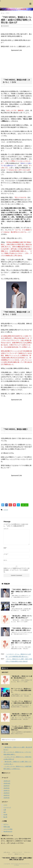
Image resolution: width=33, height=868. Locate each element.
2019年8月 (7, 788)
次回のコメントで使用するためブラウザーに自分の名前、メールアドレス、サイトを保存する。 (16, 570)
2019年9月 (7, 786)
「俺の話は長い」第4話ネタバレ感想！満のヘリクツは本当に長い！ (21, 643)
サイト (5, 560)
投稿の (7, 827)
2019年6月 (7, 793)
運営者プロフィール (19, 854)
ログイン (6, 824)
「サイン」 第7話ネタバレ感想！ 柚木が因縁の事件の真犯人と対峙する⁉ (22, 605)
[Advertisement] (17, 64)
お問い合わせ (7, 852)
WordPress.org (8, 831)
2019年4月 (7, 798)
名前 (5, 548)
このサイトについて (17, 852)
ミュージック (7, 807)
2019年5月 (7, 795)
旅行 (5, 812)
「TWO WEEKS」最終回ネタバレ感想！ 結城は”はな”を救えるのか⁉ (22, 591)
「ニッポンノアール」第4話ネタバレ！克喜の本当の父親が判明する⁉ (21, 702)
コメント (6, 529)
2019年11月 (7, 781)
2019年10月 (7, 783)
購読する (5, 668)
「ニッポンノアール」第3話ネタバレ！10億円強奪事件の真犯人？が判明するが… (21, 728)
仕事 (5, 810)
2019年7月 (7, 791)
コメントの (8, 829)
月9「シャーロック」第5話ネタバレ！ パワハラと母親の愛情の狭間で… (21, 690)
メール (6, 554)
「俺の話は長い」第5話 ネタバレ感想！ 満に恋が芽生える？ (21, 677)
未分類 (5, 815)
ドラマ (6, 510)
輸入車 (5, 817)
